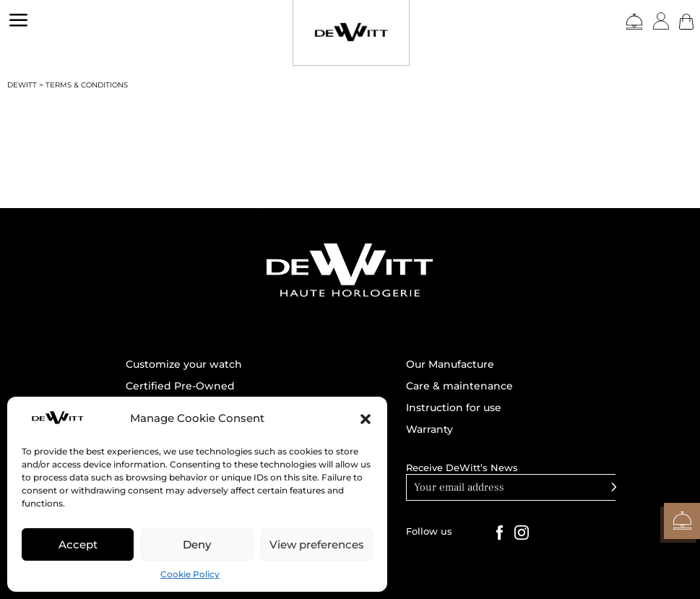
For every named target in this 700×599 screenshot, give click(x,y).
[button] (366, 419)
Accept (78, 544)
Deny (197, 544)
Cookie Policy (190, 574)
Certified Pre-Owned (180, 387)
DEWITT (22, 85)
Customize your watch (184, 365)
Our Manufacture (450, 365)
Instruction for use (454, 408)
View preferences (317, 544)
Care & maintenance (459, 387)
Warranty (429, 430)
